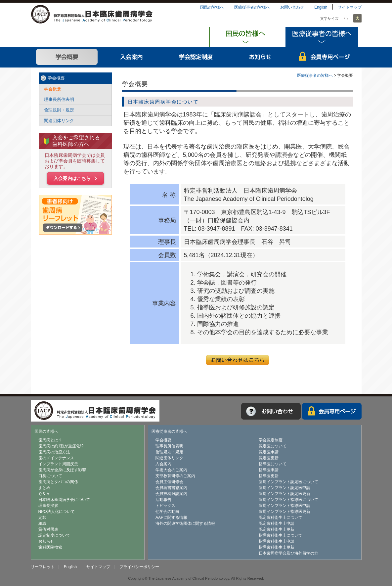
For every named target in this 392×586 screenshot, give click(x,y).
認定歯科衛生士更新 (277, 529)
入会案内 (131, 57)
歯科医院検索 (50, 547)
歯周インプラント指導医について (288, 500)
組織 (42, 523)
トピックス (165, 506)
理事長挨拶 (48, 506)
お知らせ (261, 57)
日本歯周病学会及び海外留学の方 (288, 553)
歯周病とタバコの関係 (58, 482)
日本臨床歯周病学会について (64, 500)
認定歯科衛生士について (281, 518)
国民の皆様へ (212, 7)
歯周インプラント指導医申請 (284, 506)
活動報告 (163, 500)
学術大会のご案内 (171, 470)
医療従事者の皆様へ (252, 7)
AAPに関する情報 (171, 518)
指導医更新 (269, 476)
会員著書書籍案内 (171, 488)
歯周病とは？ (50, 440)
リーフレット (43, 567)
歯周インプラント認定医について (288, 482)
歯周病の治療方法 (54, 452)
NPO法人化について (57, 512)
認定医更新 (269, 458)
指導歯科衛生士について (281, 535)
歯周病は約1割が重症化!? (61, 446)
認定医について (273, 446)
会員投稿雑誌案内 (171, 494)
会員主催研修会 (169, 482)
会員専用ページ (325, 57)
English (321, 7)
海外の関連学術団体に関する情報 (185, 523)
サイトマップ (350, 7)
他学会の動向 (167, 512)
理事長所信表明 (59, 99)
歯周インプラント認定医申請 (284, 488)
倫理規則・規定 (59, 110)
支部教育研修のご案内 (175, 476)
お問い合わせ (292, 7)
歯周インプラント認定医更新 (284, 494)
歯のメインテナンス (56, 458)
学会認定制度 (196, 57)
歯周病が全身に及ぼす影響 (62, 470)
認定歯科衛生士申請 (277, 523)
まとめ (44, 488)
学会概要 (67, 57)
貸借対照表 (48, 529)
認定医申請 (269, 452)
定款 (42, 518)
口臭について (50, 476)
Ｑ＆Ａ (44, 494)
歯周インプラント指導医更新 (284, 512)
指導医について (273, 464)
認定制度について (54, 535)
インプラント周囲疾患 (58, 464)
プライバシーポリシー (139, 567)
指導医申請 (269, 470)
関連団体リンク (59, 121)
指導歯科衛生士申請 (277, 541)
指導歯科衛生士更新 (277, 547)
